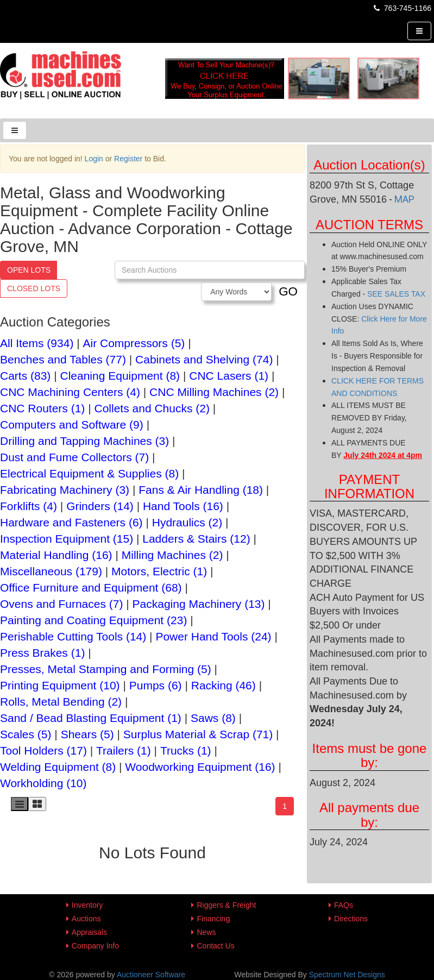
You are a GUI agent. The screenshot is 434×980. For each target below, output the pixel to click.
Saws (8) (213, 718)
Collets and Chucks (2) (152, 408)
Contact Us (215, 946)
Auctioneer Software (151, 975)
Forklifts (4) (29, 506)
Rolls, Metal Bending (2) (61, 702)
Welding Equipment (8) (58, 767)
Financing (213, 919)
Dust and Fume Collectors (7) (74, 457)
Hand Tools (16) (183, 506)
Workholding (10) (43, 783)
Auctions (86, 919)
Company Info (95, 946)
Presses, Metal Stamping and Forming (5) (106, 669)
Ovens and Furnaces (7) (61, 604)
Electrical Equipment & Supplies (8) (89, 473)
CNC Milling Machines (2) (214, 392)
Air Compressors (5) (134, 343)
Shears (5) (87, 734)
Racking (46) (224, 685)
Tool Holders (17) (43, 750)
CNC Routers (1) (42, 408)
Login (94, 159)
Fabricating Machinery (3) (65, 490)
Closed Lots (34, 288)
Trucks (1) (186, 750)
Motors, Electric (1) (159, 571)
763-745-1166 (402, 8)
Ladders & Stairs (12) (196, 539)
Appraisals (89, 932)
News (206, 932)
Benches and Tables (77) (63, 359)
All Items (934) (37, 343)
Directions (351, 919)
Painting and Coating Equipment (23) (93, 620)
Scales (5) (26, 734)
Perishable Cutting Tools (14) (73, 636)
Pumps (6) (156, 685)
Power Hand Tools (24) (213, 636)
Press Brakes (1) (42, 653)
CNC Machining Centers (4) (70, 392)
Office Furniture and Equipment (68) (91, 588)
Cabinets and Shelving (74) (204, 359)
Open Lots (29, 270)
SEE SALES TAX (396, 294)
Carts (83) (25, 376)
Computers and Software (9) (72, 425)
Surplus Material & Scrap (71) (198, 734)
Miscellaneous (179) (51, 571)
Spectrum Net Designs (347, 975)
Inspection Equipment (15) (67, 539)
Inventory (87, 905)
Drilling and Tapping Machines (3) (84, 441)
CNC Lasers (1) (229, 376)
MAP (404, 199)
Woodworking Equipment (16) (200, 767)
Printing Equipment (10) (60, 685)
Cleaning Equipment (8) (120, 376)
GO (288, 291)
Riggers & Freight (226, 905)
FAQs (344, 905)
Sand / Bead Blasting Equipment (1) (91, 718)
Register (128, 159)
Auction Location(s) (369, 165)
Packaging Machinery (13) (199, 604)
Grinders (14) (100, 506)
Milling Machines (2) (172, 555)
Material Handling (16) (56, 555)
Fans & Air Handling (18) (201, 490)
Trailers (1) (124, 750)
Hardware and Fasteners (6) (71, 522)
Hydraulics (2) (187, 522)
